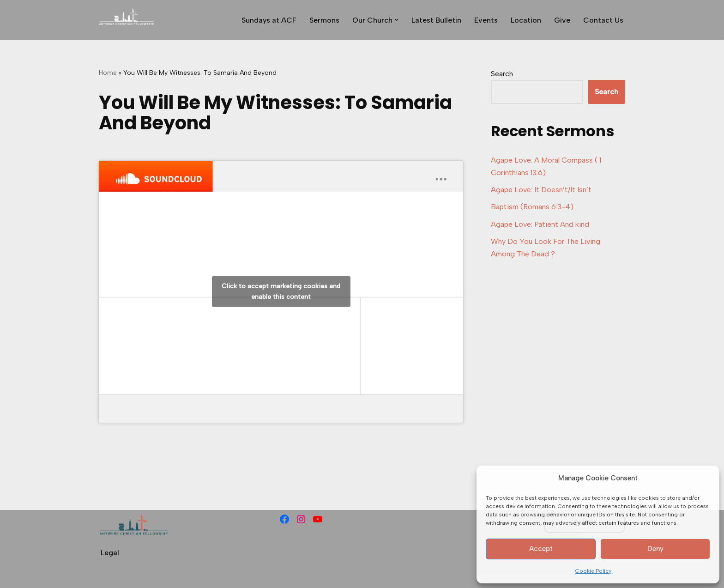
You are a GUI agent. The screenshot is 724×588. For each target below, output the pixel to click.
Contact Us (603, 20)
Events (486, 20)
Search (502, 74)
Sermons (324, 20)
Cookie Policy (593, 571)
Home (108, 73)
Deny (655, 549)
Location (526, 20)
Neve (107, 576)
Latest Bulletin (436, 20)
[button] (397, 20)
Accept (541, 549)
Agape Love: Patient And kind (540, 224)
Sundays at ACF (269, 20)
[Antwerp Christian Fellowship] (127, 20)
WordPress (182, 576)
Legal (110, 553)
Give (562, 20)
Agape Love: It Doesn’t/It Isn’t (541, 190)
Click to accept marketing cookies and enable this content (281, 291)
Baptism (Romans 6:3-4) (532, 207)
